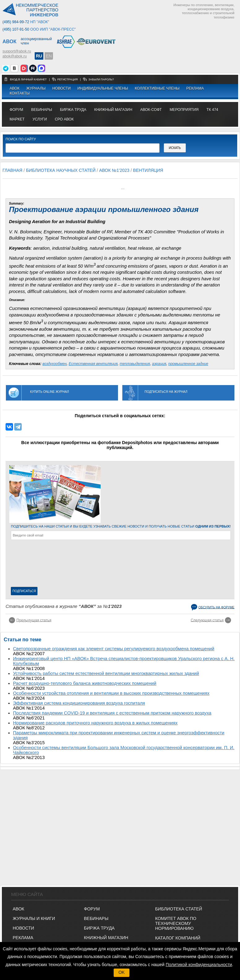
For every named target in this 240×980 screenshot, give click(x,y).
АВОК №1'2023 (114, 170)
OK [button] (121, 972)
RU (39, 56)
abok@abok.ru (15, 56)
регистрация (68, 79)
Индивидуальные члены (103, 88)
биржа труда (73, 110)
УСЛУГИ (40, 119)
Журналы (36, 88)
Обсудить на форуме (216, 607)
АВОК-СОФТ (151, 110)
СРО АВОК (64, 119)
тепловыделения (135, 364)
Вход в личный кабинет (29, 79)
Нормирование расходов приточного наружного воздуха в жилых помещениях (95, 723)
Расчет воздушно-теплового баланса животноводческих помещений (85, 683)
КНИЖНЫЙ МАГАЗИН (106, 938)
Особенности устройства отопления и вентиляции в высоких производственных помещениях (111, 693)
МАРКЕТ (17, 119)
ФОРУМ (16, 110)
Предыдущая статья (34, 620)
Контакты (20, 93)
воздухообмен (55, 364)
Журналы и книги (34, 918)
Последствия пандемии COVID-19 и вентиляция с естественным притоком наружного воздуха (112, 713)
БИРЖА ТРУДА (99, 928)
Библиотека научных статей (61, 170)
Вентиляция (148, 170)
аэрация (159, 364)
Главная (12, 170)
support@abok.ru (17, 51)
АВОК (15, 88)
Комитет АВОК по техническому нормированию (176, 923)
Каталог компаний (178, 938)
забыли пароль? (101, 79)
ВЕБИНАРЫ (96, 918)
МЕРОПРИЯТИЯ (184, 110)
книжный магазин (113, 110)
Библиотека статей (179, 909)
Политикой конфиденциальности (199, 965)
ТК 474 (212, 110)
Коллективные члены (157, 88)
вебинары (41, 110)
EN (49, 56)
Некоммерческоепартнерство (37, 10)
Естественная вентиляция (93, 364)
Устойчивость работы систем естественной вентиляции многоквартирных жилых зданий (106, 673)
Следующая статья (207, 620)
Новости (61, 88)
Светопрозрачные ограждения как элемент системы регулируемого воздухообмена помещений (114, 649)
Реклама (195, 88)
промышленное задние (188, 364)
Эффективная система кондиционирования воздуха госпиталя (79, 703)
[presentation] (36, 565)
